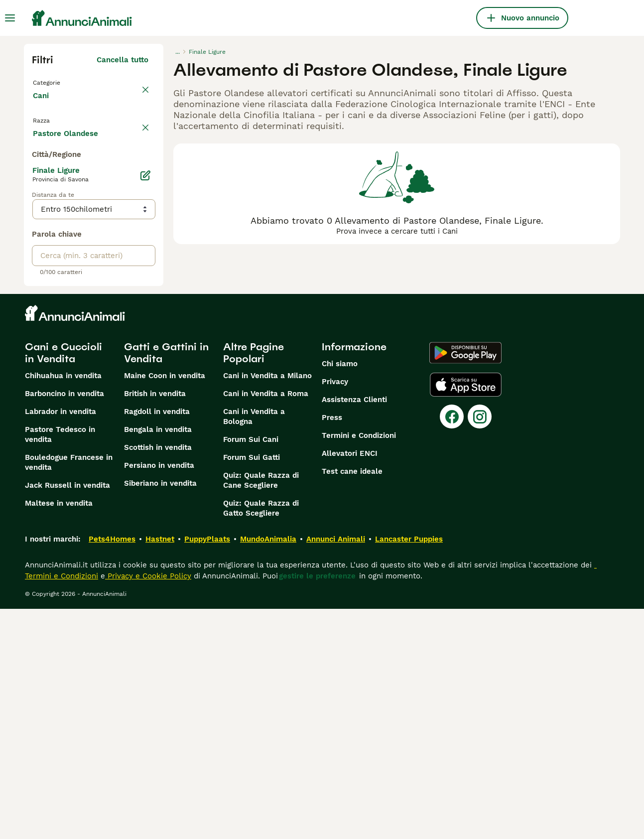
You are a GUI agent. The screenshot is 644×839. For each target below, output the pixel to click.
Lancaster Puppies (409, 769)
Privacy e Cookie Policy (148, 806)
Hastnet (160, 769)
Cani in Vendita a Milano (267, 606)
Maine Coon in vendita (165, 606)
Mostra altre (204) (114, 362)
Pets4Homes (112, 769)
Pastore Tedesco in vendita (60, 665)
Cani (43, 106)
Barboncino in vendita (64, 624)
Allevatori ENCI (350, 684)
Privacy (335, 612)
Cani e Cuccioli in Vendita (64, 583)
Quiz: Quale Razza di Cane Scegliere (261, 710)
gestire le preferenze (317, 806)
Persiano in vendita (159, 696)
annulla (135, 134)
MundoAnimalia (268, 769)
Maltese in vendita (59, 733)
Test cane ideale (352, 701)
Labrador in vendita (61, 642)
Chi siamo (340, 594)
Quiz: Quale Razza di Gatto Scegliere (261, 738)
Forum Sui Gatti (252, 688)
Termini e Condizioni (359, 666)
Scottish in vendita (158, 678)
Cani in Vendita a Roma (266, 624)
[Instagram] (480, 647)
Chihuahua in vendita (63, 606)
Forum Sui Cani (251, 670)
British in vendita (155, 624)
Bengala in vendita (158, 660)
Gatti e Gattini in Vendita (166, 583)
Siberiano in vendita (160, 713)
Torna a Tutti (58, 82)
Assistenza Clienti (354, 630)
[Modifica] (145, 406)
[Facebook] (452, 647)
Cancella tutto (123, 60)
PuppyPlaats (207, 769)
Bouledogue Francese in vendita (69, 693)
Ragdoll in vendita (157, 642)
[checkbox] (38, 180)
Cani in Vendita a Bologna (254, 647)
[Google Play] (465, 583)
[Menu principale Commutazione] (10, 18)
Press (332, 648)
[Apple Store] (466, 615)
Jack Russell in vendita (67, 715)
